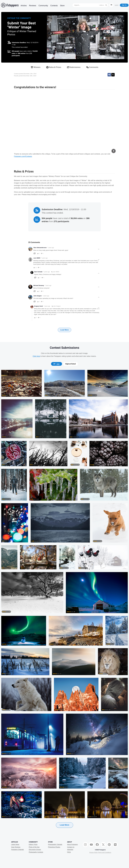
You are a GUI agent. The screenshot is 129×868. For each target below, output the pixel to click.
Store (62, 6)
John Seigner (38, 296)
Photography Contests (36, 852)
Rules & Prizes (54, 67)
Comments (92, 67)
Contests (54, 6)
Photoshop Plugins (54, 847)
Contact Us (71, 847)
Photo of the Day (34, 847)
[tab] (56, 364)
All (57, 364)
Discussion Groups (35, 850)
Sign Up (124, 5)
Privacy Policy (94, 852)
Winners (36, 67)
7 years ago (51, 248)
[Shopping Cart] (111, 5)
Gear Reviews (16, 847)
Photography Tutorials (55, 844)
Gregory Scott (38, 306)
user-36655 (55, 272)
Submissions (74, 67)
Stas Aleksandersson (40, 248)
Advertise (70, 850)
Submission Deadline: (19, 43)
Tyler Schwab (38, 272)
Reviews (33, 6)
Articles (24, 6)
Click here (36, 356)
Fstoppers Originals (17, 850)
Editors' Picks (33, 844)
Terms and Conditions (105, 852)
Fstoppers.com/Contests (23, 156)
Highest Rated (70, 364)
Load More (65, 330)
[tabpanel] (64, 602)
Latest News (15, 844)
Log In (117, 5)
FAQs (69, 852)
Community (43, 6)
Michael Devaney (39, 286)
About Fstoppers (72, 844)
